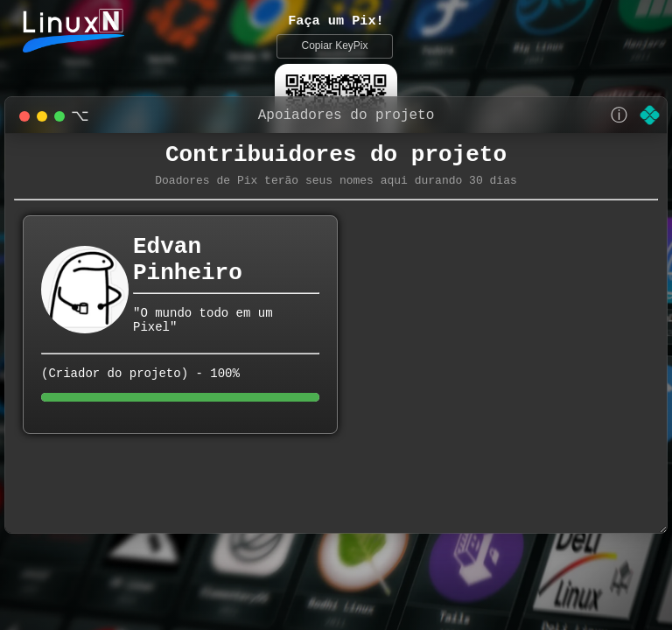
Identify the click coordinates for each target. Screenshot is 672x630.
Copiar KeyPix (334, 47)
